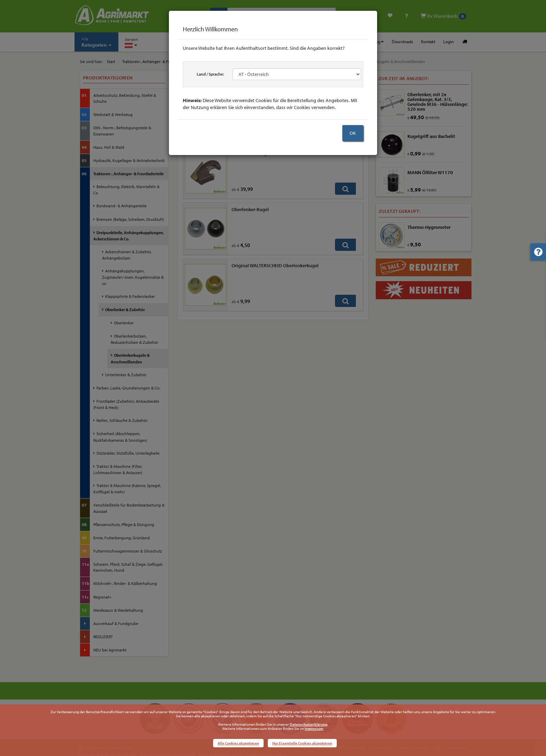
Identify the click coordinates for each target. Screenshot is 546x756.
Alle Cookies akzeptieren (238, 743)
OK (353, 133)
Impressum (314, 728)
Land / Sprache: (210, 74)
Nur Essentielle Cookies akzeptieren (302, 743)
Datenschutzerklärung (309, 724)
